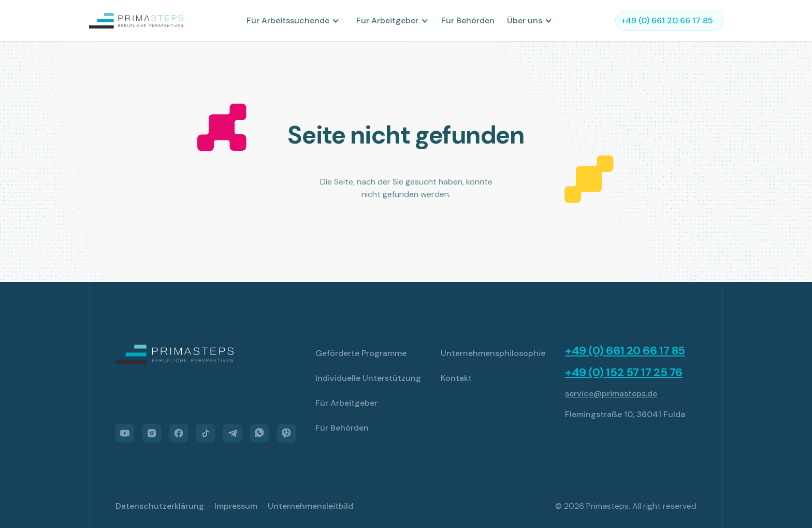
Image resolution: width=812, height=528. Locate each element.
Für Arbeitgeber (346, 403)
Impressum (236, 506)
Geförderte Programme (361, 353)
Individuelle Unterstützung (368, 378)
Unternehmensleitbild (310, 506)
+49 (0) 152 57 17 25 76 (624, 373)
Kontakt (456, 378)
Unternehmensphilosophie (493, 353)
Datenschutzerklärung (160, 506)
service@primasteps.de (611, 394)
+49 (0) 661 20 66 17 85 (625, 351)
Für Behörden (468, 20)
